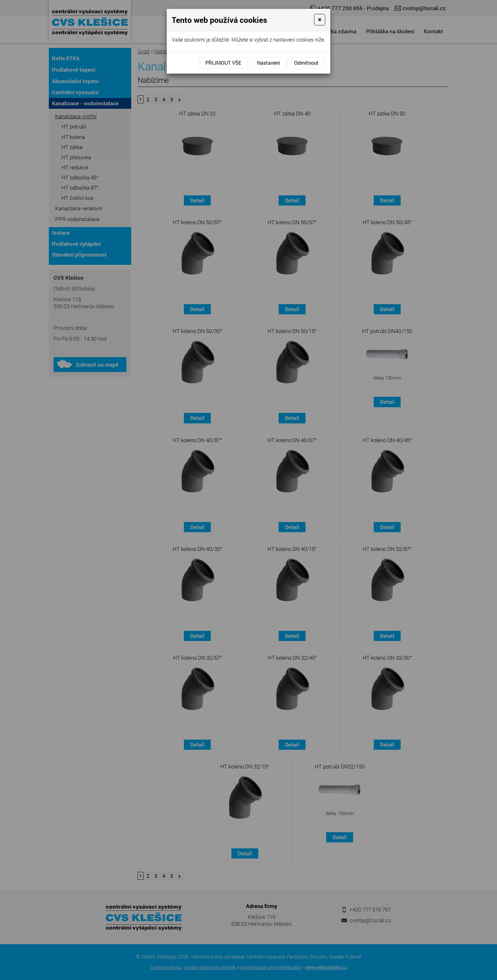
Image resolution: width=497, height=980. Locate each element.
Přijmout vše (223, 63)
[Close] (320, 20)
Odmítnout (306, 63)
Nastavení (268, 63)
